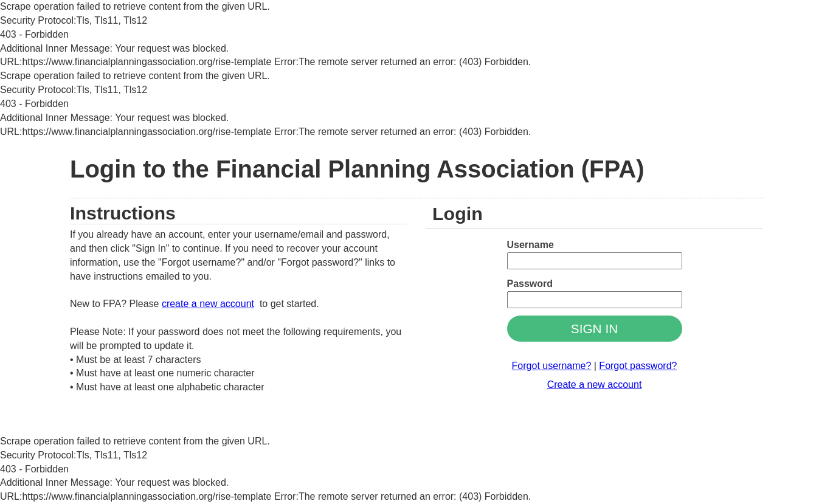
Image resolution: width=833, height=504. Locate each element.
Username (531, 245)
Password (530, 284)
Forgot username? (552, 366)
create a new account (208, 304)
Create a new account (595, 385)
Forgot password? (638, 366)
